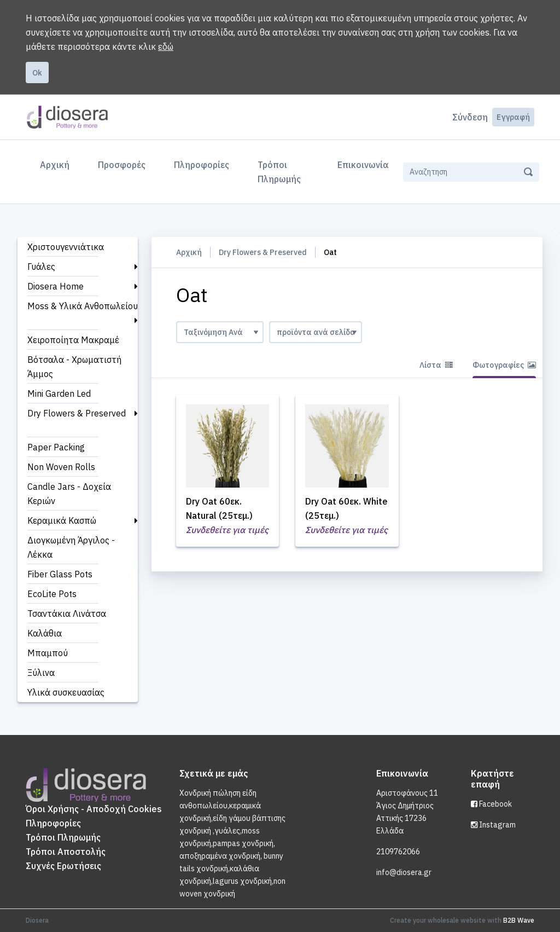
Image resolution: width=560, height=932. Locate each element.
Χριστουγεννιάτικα (66, 247)
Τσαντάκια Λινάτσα (67, 613)
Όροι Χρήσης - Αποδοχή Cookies (94, 809)
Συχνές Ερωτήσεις (63, 866)
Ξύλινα (41, 673)
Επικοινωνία (363, 165)
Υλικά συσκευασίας (66, 692)
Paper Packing (56, 447)
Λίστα (436, 365)
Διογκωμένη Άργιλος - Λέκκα (71, 547)
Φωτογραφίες (504, 365)
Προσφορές (122, 165)
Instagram (493, 825)
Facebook (491, 804)
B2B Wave (519, 920)
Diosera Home (56, 286)
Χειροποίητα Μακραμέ (73, 340)
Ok (37, 73)
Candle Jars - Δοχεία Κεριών (69, 494)
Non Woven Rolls (61, 467)
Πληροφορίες (202, 165)
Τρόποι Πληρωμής (279, 172)
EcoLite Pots (52, 594)
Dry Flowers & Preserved (77, 413)
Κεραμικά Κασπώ (62, 520)
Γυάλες (41, 267)
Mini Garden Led (59, 393)
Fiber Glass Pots (60, 574)
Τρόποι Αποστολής (66, 852)
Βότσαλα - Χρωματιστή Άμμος (74, 367)
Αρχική (57, 164)
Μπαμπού (48, 653)
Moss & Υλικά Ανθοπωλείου (83, 306)
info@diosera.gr (404, 872)
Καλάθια (45, 633)
